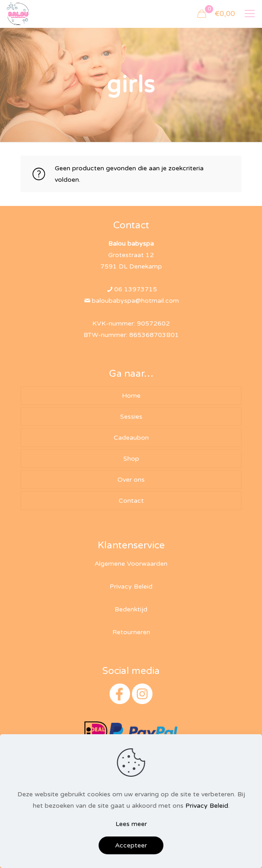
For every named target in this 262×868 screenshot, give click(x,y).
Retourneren (131, 632)
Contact (131, 501)
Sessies (131, 417)
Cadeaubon (131, 438)
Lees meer (131, 824)
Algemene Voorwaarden (131, 564)
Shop (131, 459)
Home (131, 396)
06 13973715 (136, 289)
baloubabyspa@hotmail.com (135, 301)
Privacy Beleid (131, 587)
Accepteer (131, 845)
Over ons (131, 480)
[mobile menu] (250, 14)
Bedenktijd (131, 609)
